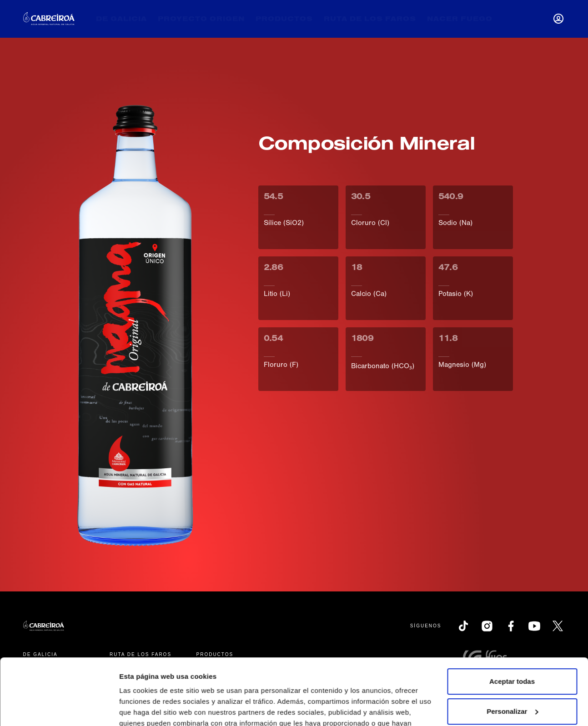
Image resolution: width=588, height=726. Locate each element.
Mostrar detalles (146, 708)
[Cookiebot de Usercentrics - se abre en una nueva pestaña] (59, 708)
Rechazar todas (512, 679)
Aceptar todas (512, 619)
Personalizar (512, 649)
